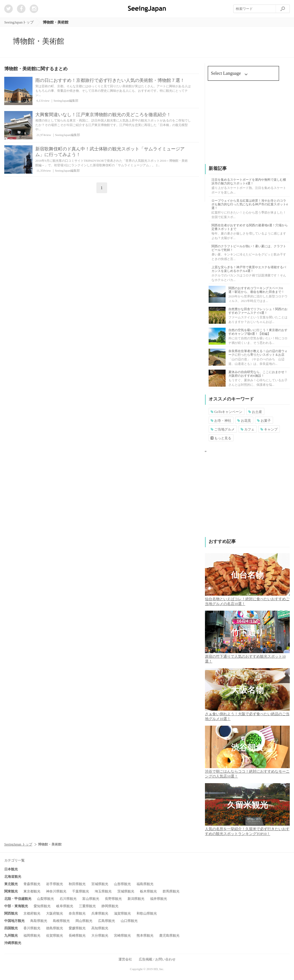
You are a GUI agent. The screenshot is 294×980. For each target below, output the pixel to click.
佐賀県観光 (55, 936)
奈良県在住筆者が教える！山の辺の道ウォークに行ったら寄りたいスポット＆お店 (258, 353)
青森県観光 (32, 884)
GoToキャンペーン (226, 412)
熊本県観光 (145, 936)
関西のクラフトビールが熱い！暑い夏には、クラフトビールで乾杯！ (249, 248)
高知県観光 (100, 928)
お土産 (255, 412)
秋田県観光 (77, 884)
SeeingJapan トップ (18, 844)
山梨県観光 (46, 899)
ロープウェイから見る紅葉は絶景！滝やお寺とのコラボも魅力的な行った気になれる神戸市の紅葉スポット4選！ (250, 204)
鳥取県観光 (39, 921)
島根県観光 (61, 921)
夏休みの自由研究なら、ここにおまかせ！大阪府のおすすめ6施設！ (258, 374)
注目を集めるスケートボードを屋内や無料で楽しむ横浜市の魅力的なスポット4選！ (249, 181)
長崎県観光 (77, 936)
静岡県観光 (110, 906)
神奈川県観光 (56, 891)
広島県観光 (107, 921)
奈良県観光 (77, 913)
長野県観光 (113, 899)
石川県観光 (68, 899)
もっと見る (221, 438)
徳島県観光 (55, 928)
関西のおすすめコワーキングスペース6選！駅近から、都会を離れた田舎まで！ (256, 290)
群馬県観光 (171, 891)
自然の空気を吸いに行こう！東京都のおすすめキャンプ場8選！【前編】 (258, 332)
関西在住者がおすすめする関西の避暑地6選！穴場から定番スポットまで (250, 227)
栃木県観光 (148, 891)
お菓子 (264, 421)
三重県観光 (87, 906)
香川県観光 (32, 928)
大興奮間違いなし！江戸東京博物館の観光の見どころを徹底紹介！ (103, 115)
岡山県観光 (84, 921)
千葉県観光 (81, 891)
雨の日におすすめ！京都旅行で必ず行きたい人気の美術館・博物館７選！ (110, 80)
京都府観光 (32, 913)
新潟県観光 (136, 899)
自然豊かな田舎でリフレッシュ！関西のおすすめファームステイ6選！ (258, 311)
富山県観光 (91, 899)
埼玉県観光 (103, 891)
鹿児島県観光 (169, 936)
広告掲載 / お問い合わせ (157, 959)
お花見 (244, 421)
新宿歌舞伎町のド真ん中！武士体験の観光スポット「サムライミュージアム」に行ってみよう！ (110, 152)
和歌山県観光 (147, 913)
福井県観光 (159, 899)
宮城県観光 (100, 884)
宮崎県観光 (122, 936)
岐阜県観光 (65, 906)
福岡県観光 (32, 936)
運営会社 (125, 959)
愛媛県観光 (77, 928)
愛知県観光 (42, 906)
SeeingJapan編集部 (66, 101)
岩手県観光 (55, 884)
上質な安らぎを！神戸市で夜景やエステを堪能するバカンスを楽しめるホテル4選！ (249, 269)
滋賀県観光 (122, 913)
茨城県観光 (126, 891)
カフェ (247, 429)
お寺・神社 (221, 421)
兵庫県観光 (100, 913)
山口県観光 (129, 921)
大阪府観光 (55, 913)
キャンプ (269, 429)
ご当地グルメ (223, 429)
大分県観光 (100, 936)
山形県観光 (122, 884)
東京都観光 (32, 891)
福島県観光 (145, 884)
